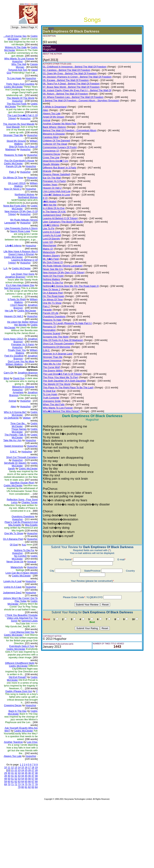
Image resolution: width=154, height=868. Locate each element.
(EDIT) (48, 28)
